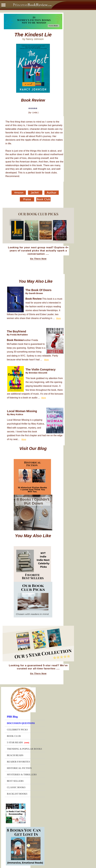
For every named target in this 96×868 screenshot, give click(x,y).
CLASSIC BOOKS (16, 787)
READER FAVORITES (18, 762)
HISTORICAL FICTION (19, 768)
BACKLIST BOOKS (17, 794)
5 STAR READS (18, 742)
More (58, 318)
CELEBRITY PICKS (17, 730)
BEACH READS (15, 755)
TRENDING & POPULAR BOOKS (24, 749)
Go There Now (38, 259)
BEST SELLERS (15, 781)
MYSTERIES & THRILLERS (22, 775)
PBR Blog (12, 717)
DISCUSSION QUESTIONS (21, 723)
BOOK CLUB (14, 736)
